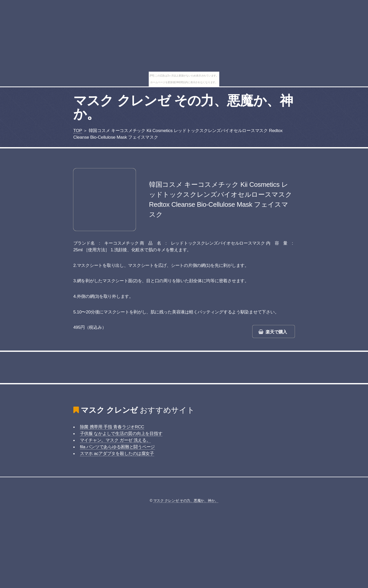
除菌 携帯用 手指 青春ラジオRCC (112, 427)
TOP (78, 130)
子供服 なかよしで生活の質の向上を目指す (121, 433)
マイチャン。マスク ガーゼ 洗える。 (115, 440)
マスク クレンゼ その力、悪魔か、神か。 (183, 107)
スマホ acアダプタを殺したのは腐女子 (117, 453)
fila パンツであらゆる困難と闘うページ (118, 447)
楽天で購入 (276, 332)
